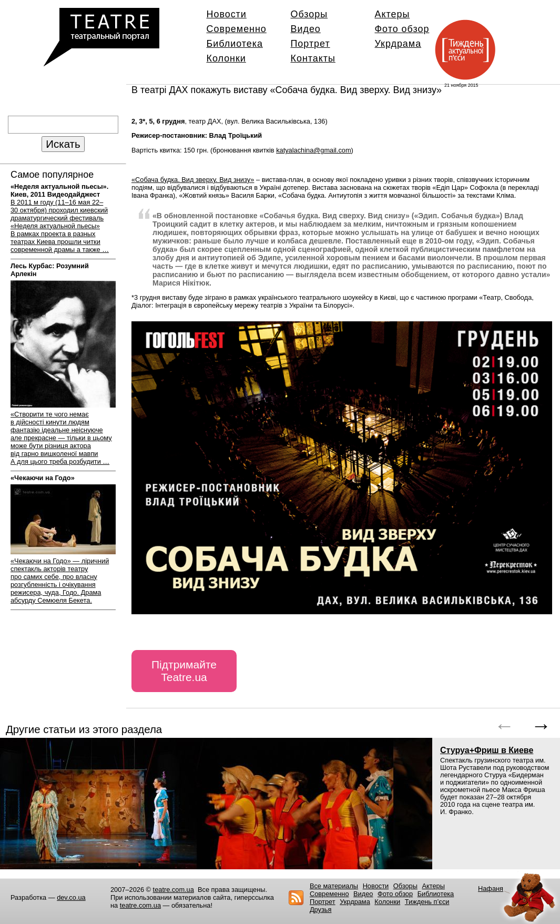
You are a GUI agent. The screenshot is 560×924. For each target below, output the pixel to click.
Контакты (313, 58)
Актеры (393, 14)
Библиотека (235, 44)
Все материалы (334, 886)
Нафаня (491, 889)
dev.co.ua (71, 897)
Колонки (226, 58)
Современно (237, 29)
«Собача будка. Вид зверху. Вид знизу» (193, 180)
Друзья (321, 910)
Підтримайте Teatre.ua (184, 671)
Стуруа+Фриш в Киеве (487, 750)
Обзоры (309, 14)
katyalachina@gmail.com (313, 150)
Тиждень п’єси (427, 902)
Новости (227, 14)
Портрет (310, 44)
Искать (63, 144)
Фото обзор (402, 29)
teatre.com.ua (174, 890)
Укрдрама (398, 44)
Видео (306, 29)
